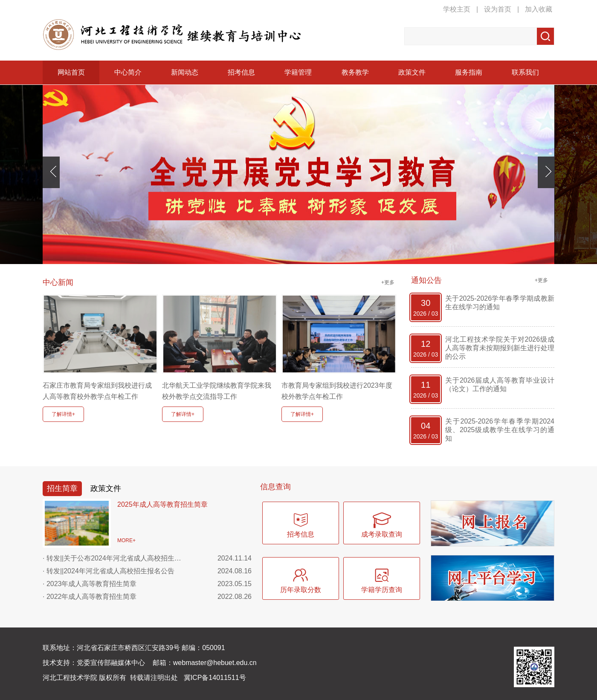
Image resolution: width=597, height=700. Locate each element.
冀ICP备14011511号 (215, 678)
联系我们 (525, 72)
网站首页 (71, 72)
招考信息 (241, 72)
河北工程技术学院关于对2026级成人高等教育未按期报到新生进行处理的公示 (500, 348)
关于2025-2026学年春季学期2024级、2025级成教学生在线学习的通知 (500, 430)
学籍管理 (298, 72)
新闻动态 (185, 72)
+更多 (388, 282)
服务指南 (469, 72)
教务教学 (355, 72)
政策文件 (412, 72)
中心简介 (128, 72)
